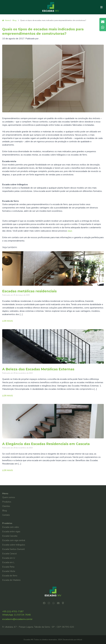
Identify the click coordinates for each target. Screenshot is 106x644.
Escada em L (8, 562)
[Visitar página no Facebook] (44, 603)
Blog (14, 20)
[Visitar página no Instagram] (49, 603)
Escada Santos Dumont (13, 549)
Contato (6, 515)
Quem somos (9, 497)
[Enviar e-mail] (58, 603)
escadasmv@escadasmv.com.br (17, 619)
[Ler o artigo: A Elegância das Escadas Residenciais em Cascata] (53, 421)
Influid (79, 640)
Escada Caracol (9, 554)
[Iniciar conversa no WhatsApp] (54, 603)
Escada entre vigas (11, 532)
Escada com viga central (14, 540)
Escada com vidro (11, 527)
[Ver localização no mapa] (63, 603)
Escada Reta (8, 567)
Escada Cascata (10, 536)
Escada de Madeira (11, 580)
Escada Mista (9, 571)
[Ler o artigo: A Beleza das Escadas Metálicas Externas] (53, 346)
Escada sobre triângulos (14, 545)
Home (6, 20)
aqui (70, 231)
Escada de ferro (10, 576)
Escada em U (9, 558)
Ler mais (8, 321)
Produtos (7, 502)
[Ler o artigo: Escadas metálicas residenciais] (53, 268)
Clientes (6, 506)
